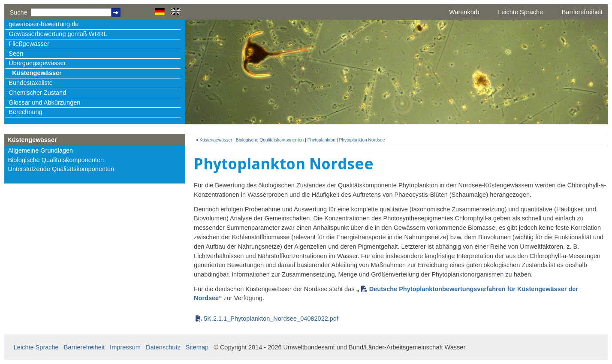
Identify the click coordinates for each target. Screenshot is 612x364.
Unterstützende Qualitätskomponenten (61, 169)
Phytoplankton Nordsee (362, 140)
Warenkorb (464, 12)
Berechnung (25, 112)
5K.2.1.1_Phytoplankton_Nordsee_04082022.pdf (271, 319)
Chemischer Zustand (37, 93)
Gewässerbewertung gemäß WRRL (58, 34)
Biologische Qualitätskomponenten (56, 160)
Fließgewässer (29, 44)
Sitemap (197, 347)
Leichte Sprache (520, 12)
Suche (18, 12)
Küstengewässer (37, 73)
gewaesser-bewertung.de (44, 24)
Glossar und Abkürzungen (44, 102)
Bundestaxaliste (30, 83)
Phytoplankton (322, 140)
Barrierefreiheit (582, 12)
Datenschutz (163, 347)
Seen (16, 54)
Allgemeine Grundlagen (40, 150)
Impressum (125, 347)
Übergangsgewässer (37, 63)
